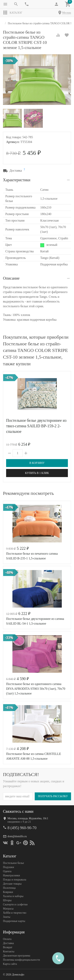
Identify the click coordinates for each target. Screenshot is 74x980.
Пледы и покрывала (15, 879)
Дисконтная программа (17, 955)
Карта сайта (10, 964)
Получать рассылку (53, 796)
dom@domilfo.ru (17, 836)
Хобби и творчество (15, 913)
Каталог (13, 13)
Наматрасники (11, 875)
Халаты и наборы (13, 896)
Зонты (7, 917)
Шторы (7, 900)
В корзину (37, 463)
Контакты (9, 951)
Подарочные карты (14, 921)
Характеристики (17, 180)
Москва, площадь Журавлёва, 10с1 (28, 818)
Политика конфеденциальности (21, 960)
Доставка (8, 943)
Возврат (8, 947)
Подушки (8, 867)
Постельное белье (14, 863)
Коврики (8, 892)
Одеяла (7, 871)
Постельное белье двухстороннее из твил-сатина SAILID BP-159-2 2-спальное (36, 426)
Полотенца (9, 888)
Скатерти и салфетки (15, 904)
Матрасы (8, 908)
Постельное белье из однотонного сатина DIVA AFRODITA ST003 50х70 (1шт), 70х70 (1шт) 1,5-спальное (36, 689)
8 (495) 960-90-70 (22, 828)
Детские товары (12, 884)
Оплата (7, 939)
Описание (11, 278)
